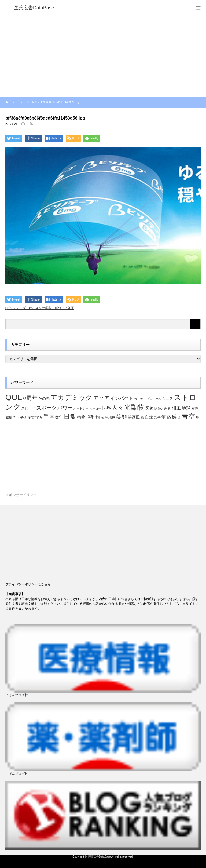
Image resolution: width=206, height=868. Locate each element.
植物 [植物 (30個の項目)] (81, 417)
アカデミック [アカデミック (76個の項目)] (72, 397)
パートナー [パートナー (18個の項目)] (81, 408)
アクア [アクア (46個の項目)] (101, 398)
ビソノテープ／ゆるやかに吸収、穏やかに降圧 (40, 308)
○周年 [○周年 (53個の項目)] (30, 398)
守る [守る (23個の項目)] (39, 417)
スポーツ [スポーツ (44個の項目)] (46, 408)
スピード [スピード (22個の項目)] (28, 408)
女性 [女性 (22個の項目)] (195, 408)
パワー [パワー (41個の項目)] (65, 408)
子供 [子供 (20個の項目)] (23, 417)
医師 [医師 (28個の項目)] (149, 408)
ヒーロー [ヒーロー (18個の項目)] (95, 408)
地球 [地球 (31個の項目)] (186, 408)
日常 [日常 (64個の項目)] (70, 417)
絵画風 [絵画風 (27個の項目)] (134, 417)
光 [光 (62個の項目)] (127, 407)
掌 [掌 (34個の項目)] (52, 417)
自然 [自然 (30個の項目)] (149, 417)
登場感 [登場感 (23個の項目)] (110, 417)
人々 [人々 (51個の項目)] (117, 408)
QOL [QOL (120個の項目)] (14, 397)
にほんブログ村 (17, 695)
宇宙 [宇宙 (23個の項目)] (31, 417)
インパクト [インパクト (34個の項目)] (122, 398)
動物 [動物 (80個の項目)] (138, 407)
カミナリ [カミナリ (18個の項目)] (140, 399)
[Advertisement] (103, 57)
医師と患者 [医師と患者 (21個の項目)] (163, 408)
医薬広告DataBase (100, 857)
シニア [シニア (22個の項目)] (168, 399)
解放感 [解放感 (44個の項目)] (169, 417)
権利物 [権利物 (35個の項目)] (93, 417)
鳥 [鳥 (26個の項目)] (198, 417)
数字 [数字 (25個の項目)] (59, 417)
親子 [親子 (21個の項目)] (157, 418)
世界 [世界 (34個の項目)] (106, 408)
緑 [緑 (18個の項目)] (142, 418)
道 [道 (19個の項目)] (179, 418)
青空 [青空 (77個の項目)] (188, 416)
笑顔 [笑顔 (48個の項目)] (122, 417)
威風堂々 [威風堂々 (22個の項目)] (12, 418)
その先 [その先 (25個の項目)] (44, 399)
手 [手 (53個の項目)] (46, 417)
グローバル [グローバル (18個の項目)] (154, 399)
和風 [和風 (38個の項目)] (176, 408)
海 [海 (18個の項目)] (102, 418)
